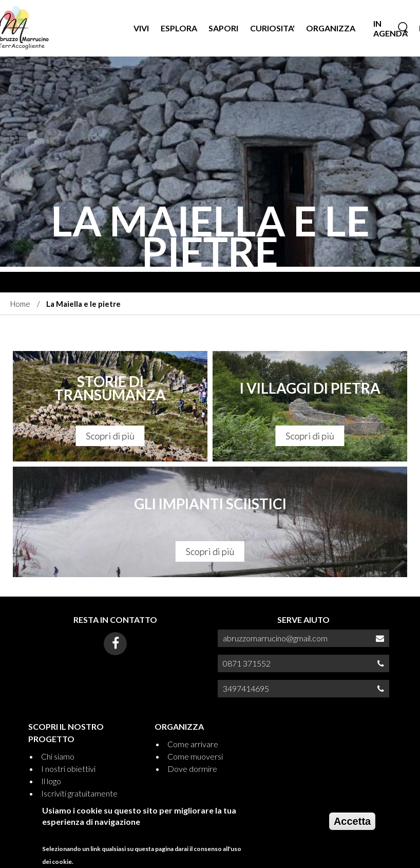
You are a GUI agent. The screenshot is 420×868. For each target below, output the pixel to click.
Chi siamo (58, 756)
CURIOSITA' (272, 28)
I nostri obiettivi (68, 769)
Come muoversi (195, 756)
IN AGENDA (390, 28)
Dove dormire (192, 769)
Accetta (352, 826)
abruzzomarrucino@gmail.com (275, 638)
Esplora (179, 28)
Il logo (51, 781)
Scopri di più (110, 436)
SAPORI (223, 28)
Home (20, 304)
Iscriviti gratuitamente (79, 793)
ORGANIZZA (331, 28)
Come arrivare (193, 744)
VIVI (141, 28)
